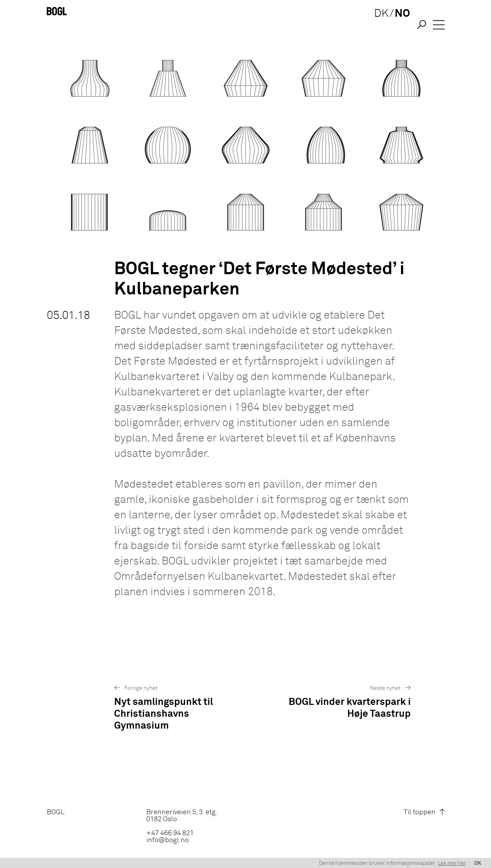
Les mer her (452, 863)
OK (478, 863)
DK (378, 25)
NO (399, 25)
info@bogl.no (168, 840)
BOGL (56, 812)
